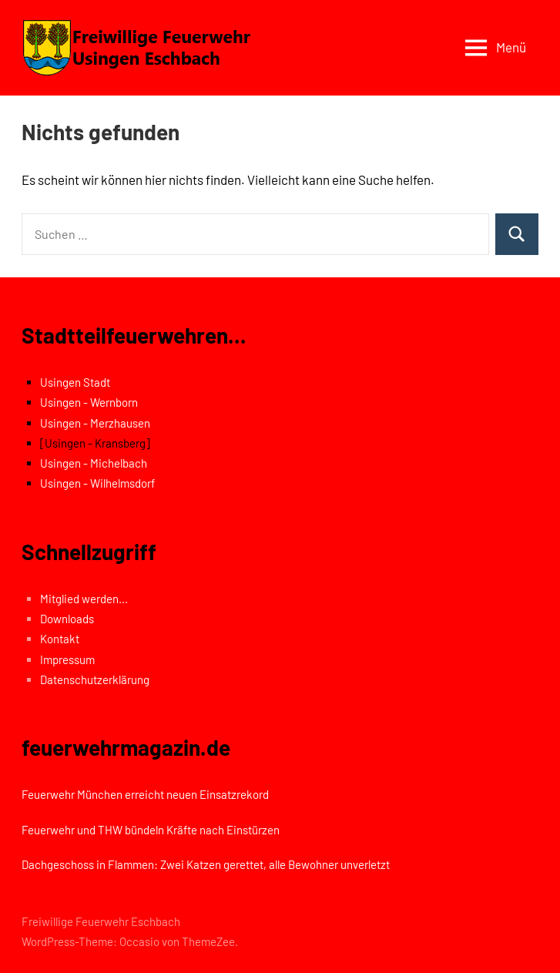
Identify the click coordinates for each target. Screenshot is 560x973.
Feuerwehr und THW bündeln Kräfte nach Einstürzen (151, 830)
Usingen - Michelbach (94, 463)
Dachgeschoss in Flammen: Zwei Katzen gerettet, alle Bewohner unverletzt (206, 864)
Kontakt (60, 639)
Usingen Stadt (75, 382)
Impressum (67, 659)
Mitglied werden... (84, 599)
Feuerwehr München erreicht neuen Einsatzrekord (145, 794)
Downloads (67, 619)
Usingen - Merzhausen (95, 423)
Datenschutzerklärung (95, 679)
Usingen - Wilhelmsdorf (97, 483)
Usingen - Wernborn (89, 402)
